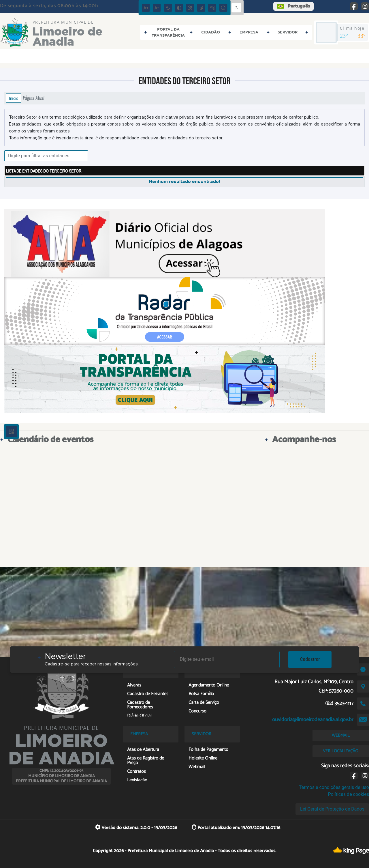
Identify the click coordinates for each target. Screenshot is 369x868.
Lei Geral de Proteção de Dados (332, 809)
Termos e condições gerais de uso (334, 787)
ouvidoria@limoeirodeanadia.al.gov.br (313, 720)
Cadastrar (310, 659)
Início (14, 98)
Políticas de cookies (349, 794)
